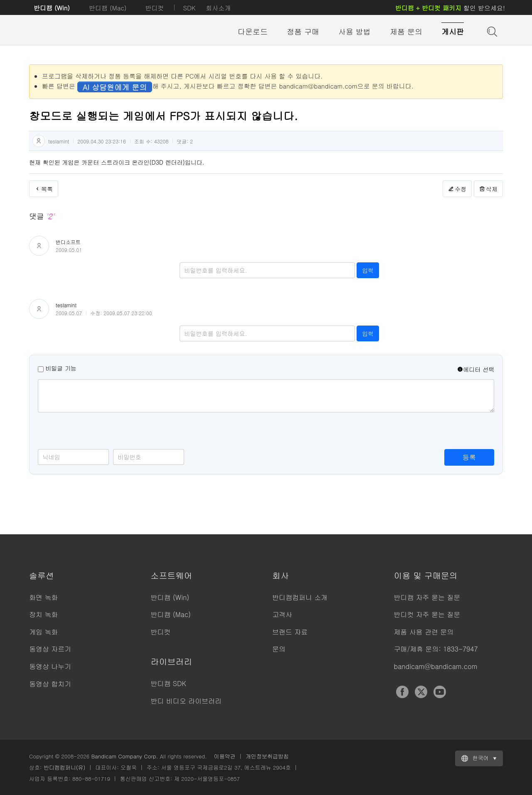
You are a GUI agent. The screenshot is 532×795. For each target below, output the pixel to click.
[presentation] (101, 433)
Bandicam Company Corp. (124, 756)
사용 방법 (355, 31)
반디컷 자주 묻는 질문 (427, 614)
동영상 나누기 (50, 666)
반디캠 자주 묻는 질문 (427, 597)
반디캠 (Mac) (108, 8)
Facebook (402, 692)
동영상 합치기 (50, 684)
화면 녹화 (43, 597)
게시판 (453, 31)
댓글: (185, 141)
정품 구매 (303, 31)
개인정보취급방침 (267, 756)
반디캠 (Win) (52, 8)
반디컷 (154, 8)
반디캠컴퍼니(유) (65, 767)
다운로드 (253, 31)
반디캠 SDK (169, 683)
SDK (189, 8)
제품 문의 (406, 31)
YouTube (440, 692)
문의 (279, 649)
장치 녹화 (43, 614)
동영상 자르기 (50, 649)
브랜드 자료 (290, 632)
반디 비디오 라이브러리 (186, 701)
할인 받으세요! (450, 8)
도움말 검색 (491, 31)
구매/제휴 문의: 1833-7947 (436, 649)
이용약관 (225, 756)
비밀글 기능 (61, 368)
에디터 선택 (476, 369)
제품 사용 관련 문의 (424, 632)
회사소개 (218, 8)
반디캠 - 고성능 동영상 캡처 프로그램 (75, 32)
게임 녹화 (43, 632)
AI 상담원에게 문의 (115, 87)
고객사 (282, 614)
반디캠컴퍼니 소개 (300, 597)
